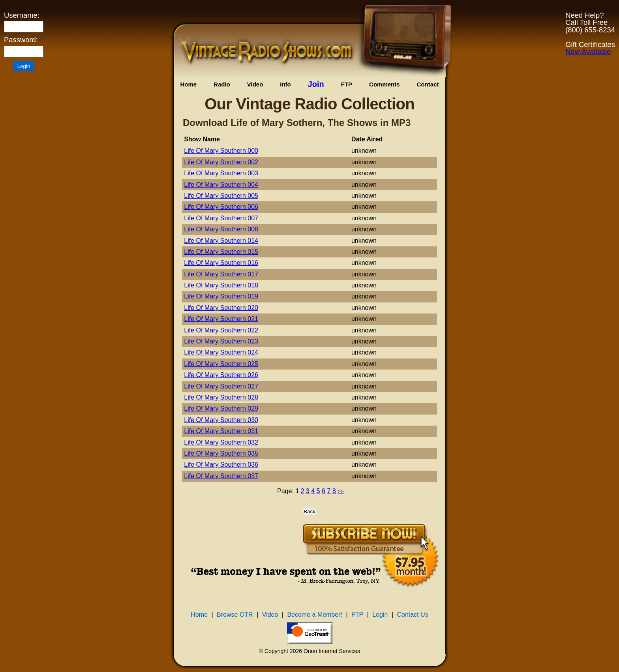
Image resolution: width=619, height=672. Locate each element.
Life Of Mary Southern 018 (221, 285)
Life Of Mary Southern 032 (221, 442)
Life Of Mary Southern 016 (221, 263)
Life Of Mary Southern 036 (221, 465)
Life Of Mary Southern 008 (221, 229)
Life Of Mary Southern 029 (221, 408)
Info (285, 84)
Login (380, 615)
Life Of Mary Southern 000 (221, 151)
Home (188, 84)
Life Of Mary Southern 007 (221, 218)
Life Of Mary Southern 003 (221, 173)
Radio (222, 84)
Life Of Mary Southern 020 (221, 308)
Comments (385, 84)
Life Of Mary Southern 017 (221, 274)
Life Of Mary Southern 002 (221, 162)
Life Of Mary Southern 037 (221, 476)
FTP (347, 84)
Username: (22, 15)
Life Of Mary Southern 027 (221, 386)
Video (255, 84)
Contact (428, 84)
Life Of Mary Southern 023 (221, 341)
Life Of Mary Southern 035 (221, 453)
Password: (21, 40)
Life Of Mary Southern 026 (221, 375)
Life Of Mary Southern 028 (221, 397)
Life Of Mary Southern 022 (221, 330)
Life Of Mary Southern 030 (221, 420)
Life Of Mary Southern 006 (221, 207)
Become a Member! (315, 615)
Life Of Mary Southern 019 (221, 296)
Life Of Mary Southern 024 (221, 352)
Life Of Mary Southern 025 (221, 364)
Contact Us (413, 615)
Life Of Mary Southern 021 (221, 319)
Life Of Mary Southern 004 (221, 185)
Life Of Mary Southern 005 (221, 196)
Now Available (588, 52)
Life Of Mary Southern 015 (221, 252)
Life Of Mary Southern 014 (221, 241)
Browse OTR (235, 615)
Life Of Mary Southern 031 (221, 431)
